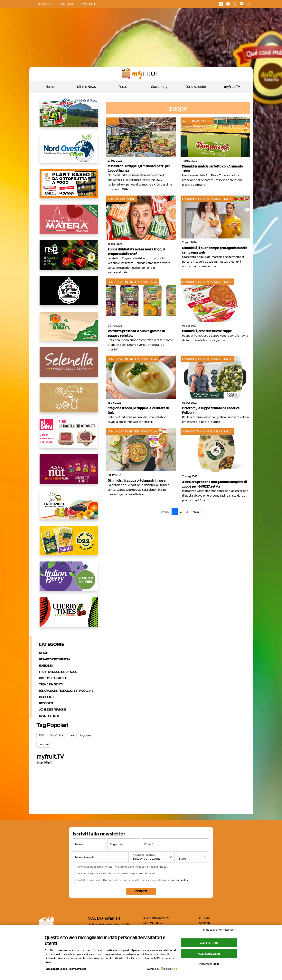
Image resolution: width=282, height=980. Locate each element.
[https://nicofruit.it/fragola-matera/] (69, 222)
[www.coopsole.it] (69, 437)
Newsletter (89, 4)
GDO (41, 735)
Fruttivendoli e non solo (58, 672)
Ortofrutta (56, 735)
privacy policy (180, 880)
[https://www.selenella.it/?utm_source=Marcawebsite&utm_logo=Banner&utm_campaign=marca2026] (69, 365)
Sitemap (205, 923)
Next (196, 512)
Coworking (159, 87)
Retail (44, 653)
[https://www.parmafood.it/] (69, 544)
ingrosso (86, 735)
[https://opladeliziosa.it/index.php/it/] (69, 508)
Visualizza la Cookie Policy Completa (66, 969)
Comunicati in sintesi (198, 199)
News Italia (223, 199)
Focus (123, 87)
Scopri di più (44, 762)
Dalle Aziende (196, 87)
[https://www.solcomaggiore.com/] (69, 401)
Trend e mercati (51, 684)
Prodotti (46, 703)
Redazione (46, 4)
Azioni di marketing (197, 121)
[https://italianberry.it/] (69, 579)
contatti (66, 4)
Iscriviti (141, 891)
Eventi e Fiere (49, 716)
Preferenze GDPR (209, 964)
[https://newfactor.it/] (69, 472)
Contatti (205, 918)
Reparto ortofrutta (55, 659)
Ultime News (86, 87)
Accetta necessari (209, 954)
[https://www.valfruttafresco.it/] (69, 329)
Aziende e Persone (52, 709)
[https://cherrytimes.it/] (69, 615)
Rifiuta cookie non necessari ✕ (219, 930)
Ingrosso (46, 666)
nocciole (44, 744)
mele (72, 735)
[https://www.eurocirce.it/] (69, 115)
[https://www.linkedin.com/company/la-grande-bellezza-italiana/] (69, 294)
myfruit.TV (232, 87)
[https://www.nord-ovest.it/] (69, 151)
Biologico (46, 697)
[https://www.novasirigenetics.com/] (69, 258)
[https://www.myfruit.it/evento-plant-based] (69, 187)
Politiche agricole (53, 678)
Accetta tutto (209, 943)
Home (50, 87)
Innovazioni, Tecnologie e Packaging (66, 691)
